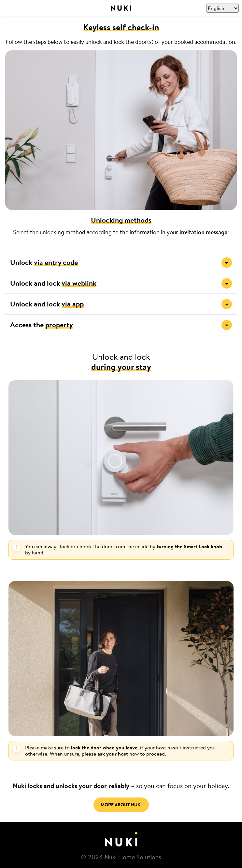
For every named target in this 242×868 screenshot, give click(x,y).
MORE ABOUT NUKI (121, 805)
